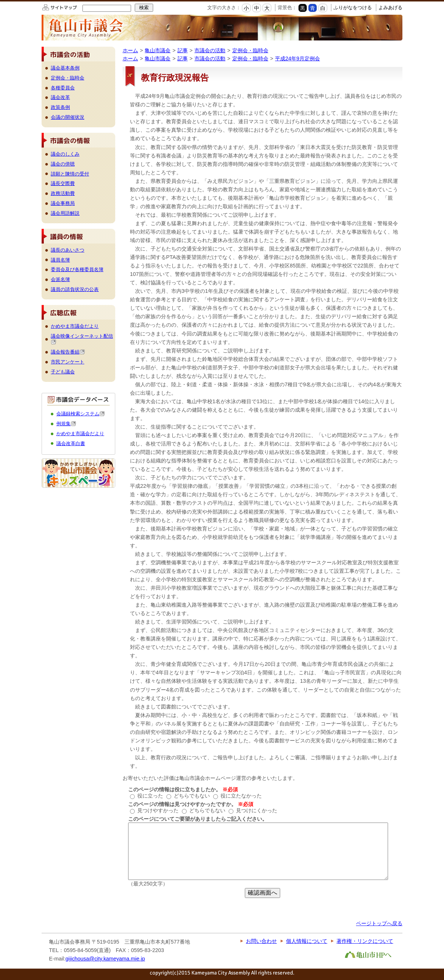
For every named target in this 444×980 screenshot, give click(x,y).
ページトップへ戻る (379, 923)
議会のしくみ (65, 154)
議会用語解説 (65, 213)
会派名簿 (60, 279)
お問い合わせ (261, 941)
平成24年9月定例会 (297, 58)
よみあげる (390, 8)
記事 (183, 50)
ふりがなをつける (353, 8)
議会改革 (60, 97)
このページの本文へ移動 (0, 1)
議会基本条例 (65, 68)
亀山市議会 (158, 50)
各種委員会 (63, 88)
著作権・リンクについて (365, 941)
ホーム (130, 50)
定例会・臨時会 (250, 50)
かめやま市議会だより (75, 326)
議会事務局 (63, 203)
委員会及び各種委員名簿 (77, 269)
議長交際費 (63, 183)
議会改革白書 (71, 443)
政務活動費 (63, 193)
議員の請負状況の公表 (75, 289)
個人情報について (307, 941)
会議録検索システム (81, 414)
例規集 (66, 424)
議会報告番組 (68, 352)
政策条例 (60, 107)
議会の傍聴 (63, 164)
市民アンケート (68, 362)
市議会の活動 (210, 50)
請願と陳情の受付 (70, 174)
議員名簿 (60, 260)
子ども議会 (63, 372)
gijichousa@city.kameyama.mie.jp (105, 959)
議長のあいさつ (68, 250)
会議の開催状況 (68, 117)
